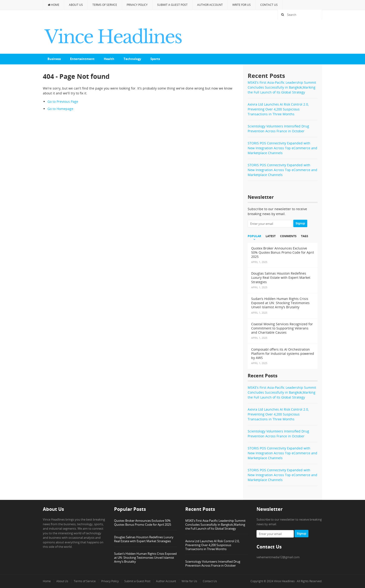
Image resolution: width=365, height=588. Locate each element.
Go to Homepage (60, 109)
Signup (300, 223)
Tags (305, 236)
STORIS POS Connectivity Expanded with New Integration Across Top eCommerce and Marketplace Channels (282, 148)
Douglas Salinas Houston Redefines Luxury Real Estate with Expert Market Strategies (144, 539)
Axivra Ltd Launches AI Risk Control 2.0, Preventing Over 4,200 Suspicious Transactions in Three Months (278, 109)
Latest (271, 236)
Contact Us (269, 5)
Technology (132, 59)
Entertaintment (82, 59)
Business (54, 59)
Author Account (210, 5)
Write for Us (242, 5)
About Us (76, 5)
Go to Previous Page (63, 101)
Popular (254, 236)
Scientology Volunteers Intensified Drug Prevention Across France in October (213, 563)
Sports (155, 59)
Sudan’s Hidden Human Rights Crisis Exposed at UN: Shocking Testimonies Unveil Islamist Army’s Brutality (145, 558)
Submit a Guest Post (172, 5)
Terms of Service (105, 5)
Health (109, 59)
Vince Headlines (284, 581)
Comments (288, 236)
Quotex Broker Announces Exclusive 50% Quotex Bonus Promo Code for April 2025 (143, 523)
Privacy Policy (137, 5)
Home (54, 5)
